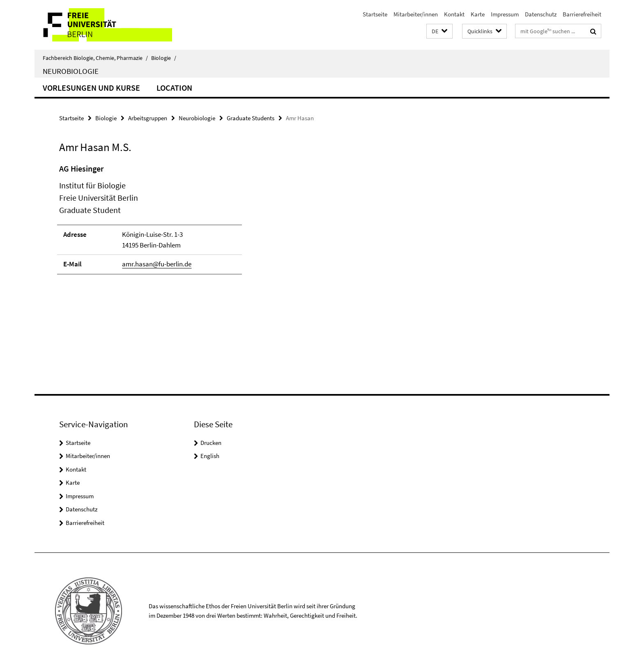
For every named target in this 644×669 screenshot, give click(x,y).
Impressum (505, 14)
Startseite (375, 14)
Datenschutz (541, 14)
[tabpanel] (210, 223)
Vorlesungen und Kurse (91, 88)
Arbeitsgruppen (148, 118)
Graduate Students (251, 118)
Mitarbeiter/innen (416, 14)
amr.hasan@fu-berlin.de (157, 264)
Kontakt (454, 14)
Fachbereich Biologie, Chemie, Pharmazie (95, 58)
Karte (478, 14)
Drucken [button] (211, 443)
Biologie (164, 58)
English (210, 456)
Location (174, 88)
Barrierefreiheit (582, 14)
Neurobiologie (71, 71)
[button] (439, 31)
